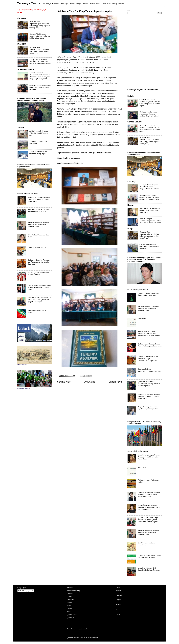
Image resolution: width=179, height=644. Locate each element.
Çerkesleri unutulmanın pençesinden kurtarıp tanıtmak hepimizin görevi (149, 114)
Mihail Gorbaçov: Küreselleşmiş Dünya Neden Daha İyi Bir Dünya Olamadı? (150, 221)
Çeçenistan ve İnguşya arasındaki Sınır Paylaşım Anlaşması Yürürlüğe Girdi (149, 197)
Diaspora (70, 594)
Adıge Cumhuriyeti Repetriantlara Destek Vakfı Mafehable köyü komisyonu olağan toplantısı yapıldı (40, 76)
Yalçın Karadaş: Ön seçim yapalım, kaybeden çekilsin (148, 408)
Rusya (69, 606)
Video (69, 612)
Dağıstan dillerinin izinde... (37, 247)
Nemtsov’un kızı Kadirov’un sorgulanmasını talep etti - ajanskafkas (150, 210)
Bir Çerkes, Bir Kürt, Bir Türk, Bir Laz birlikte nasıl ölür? (38, 211)
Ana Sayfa (90, 382)
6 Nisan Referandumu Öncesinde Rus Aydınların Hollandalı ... (149, 246)
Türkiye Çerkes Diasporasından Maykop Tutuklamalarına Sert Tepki (39, 287)
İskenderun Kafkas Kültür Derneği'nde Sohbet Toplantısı (149, 569)
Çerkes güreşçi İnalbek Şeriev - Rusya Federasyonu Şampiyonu (150, 345)
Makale (69, 603)
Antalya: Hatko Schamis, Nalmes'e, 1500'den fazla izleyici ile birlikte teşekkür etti (40, 62)
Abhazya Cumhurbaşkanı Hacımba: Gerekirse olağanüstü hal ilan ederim (149, 187)
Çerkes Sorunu (72, 615)
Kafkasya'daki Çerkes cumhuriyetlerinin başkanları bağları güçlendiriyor (40, 36)
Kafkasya (70, 600)
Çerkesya (70, 618)
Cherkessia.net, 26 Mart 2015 (70, 163)
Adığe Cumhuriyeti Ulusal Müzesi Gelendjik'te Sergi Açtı (39, 133)
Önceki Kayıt (115, 382)
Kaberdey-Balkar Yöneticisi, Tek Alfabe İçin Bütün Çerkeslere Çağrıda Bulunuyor (39, 300)
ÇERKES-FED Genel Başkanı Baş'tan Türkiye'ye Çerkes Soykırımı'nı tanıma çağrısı (150, 103)
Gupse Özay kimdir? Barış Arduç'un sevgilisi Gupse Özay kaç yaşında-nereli (149, 507)
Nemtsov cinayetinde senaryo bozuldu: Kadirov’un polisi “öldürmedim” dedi (149, 495)
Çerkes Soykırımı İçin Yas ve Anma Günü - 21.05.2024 (148, 295)
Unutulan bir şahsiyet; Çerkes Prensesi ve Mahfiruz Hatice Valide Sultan (39, 199)
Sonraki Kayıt (64, 382)
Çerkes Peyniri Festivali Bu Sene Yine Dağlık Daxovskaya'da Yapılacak (148, 358)
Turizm (69, 609)
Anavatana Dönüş (73, 591)
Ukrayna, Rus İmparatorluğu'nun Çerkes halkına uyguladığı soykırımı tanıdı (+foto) (40, 25)
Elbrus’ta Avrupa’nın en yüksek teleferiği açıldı (38, 153)
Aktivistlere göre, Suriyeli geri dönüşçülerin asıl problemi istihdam (40, 87)
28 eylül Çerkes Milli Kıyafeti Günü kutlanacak (38, 274)
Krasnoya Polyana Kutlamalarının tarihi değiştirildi (149, 370)
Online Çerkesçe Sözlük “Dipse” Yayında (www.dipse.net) (149, 556)
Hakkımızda (142, 319)
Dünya (69, 597)
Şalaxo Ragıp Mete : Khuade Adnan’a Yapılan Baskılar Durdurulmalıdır (38, 224)
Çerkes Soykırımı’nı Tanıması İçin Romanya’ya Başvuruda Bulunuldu (39, 262)
